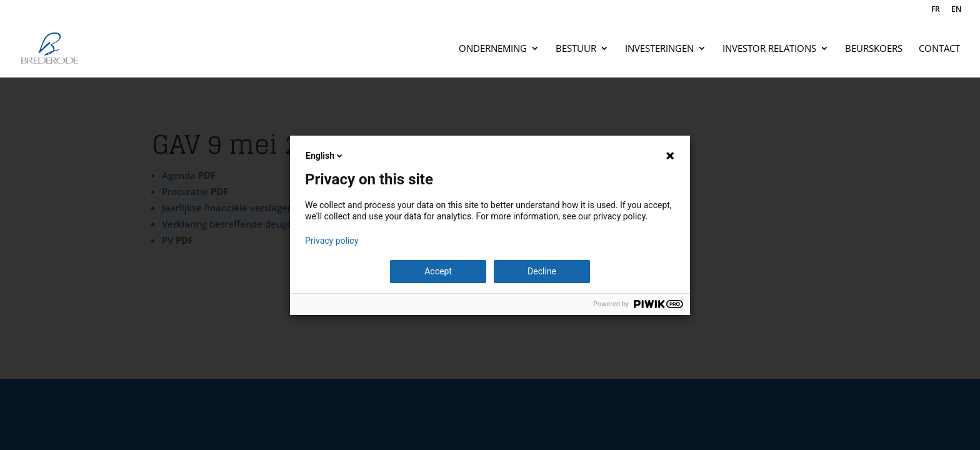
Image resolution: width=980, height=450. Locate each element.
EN (956, 10)
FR (936, 10)
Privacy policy (332, 241)
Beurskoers (874, 49)
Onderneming (493, 49)
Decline (542, 271)
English (325, 156)
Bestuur (576, 49)
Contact (939, 49)
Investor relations (769, 49)
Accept (438, 271)
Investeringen (659, 49)
